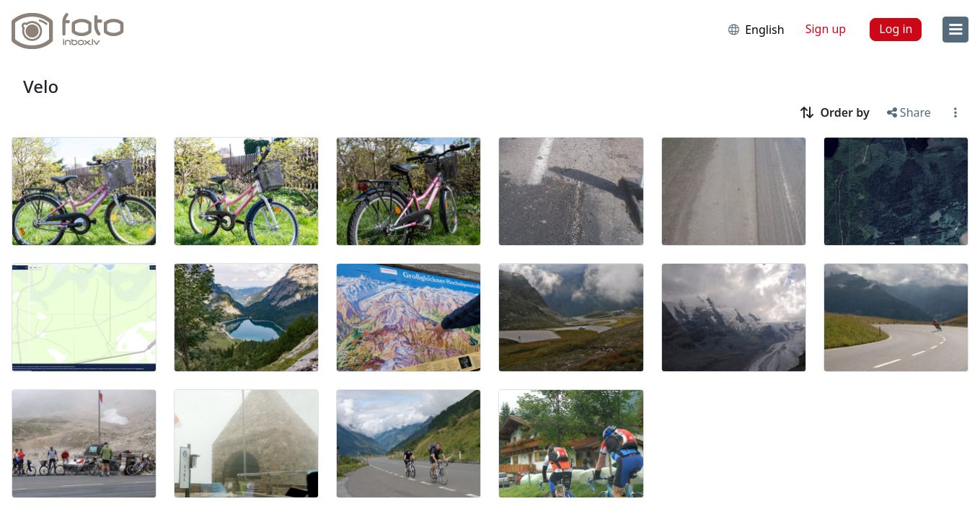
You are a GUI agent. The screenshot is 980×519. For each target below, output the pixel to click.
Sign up (826, 29)
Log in (896, 29)
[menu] (955, 30)
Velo (41, 86)
